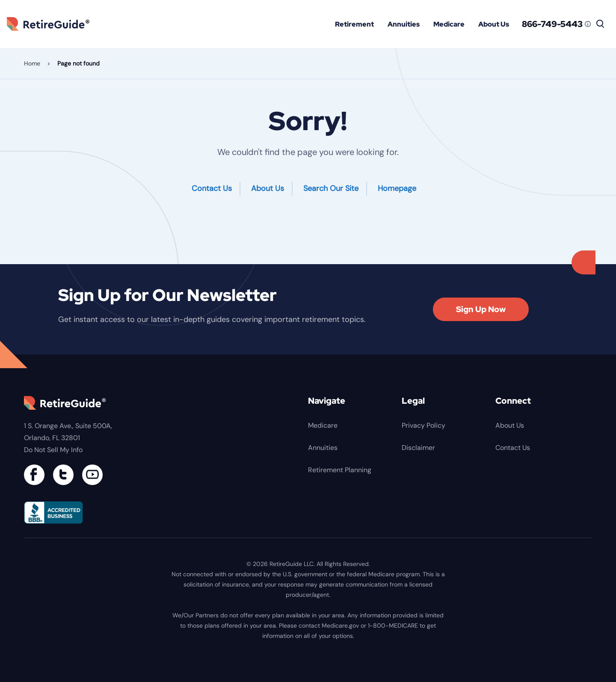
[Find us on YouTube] (92, 475)
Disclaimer (418, 448)
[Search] (601, 24)
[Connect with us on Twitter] (63, 475)
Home (32, 63)
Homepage (397, 188)
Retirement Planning (340, 470)
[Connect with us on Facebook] (34, 475)
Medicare (449, 24)
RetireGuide (51, 24)
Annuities (404, 24)
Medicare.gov (340, 625)
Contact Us (212, 188)
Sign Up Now (481, 309)
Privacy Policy (423, 425)
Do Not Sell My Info (53, 450)
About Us (494, 24)
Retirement (354, 24)
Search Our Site (331, 188)
